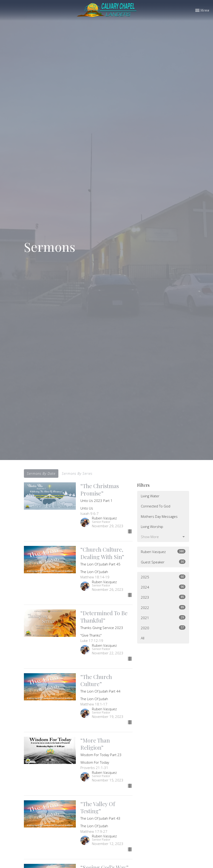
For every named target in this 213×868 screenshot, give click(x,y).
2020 (163, 628)
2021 (163, 618)
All (143, 638)
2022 (163, 607)
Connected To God (156, 506)
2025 (163, 577)
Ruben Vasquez (163, 552)
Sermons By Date (41, 473)
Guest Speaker (163, 562)
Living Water (150, 496)
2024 (163, 587)
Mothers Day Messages (159, 516)
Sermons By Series (77, 473)
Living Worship (152, 527)
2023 (163, 597)
